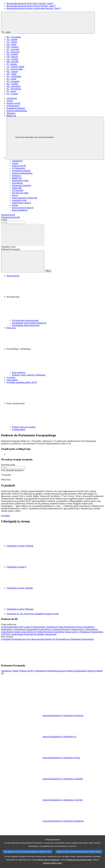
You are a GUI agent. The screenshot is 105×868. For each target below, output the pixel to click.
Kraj (3, 470)
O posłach (5, 516)
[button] (55, 298)
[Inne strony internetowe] (55, 138)
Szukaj (4, 220)
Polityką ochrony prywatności (48, 864)
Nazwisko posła (8, 465)
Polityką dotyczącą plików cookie (79, 864)
